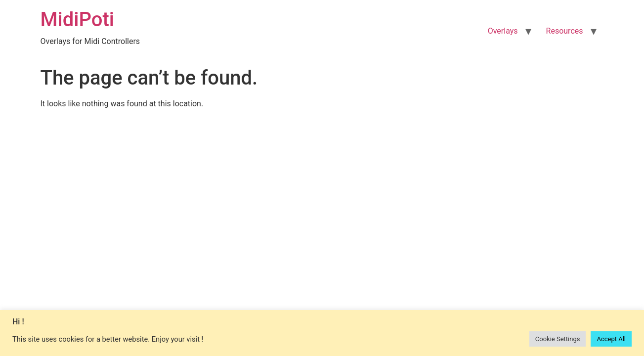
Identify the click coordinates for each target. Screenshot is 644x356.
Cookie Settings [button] (558, 339)
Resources (565, 31)
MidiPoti (77, 20)
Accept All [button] (611, 339)
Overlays (503, 31)
